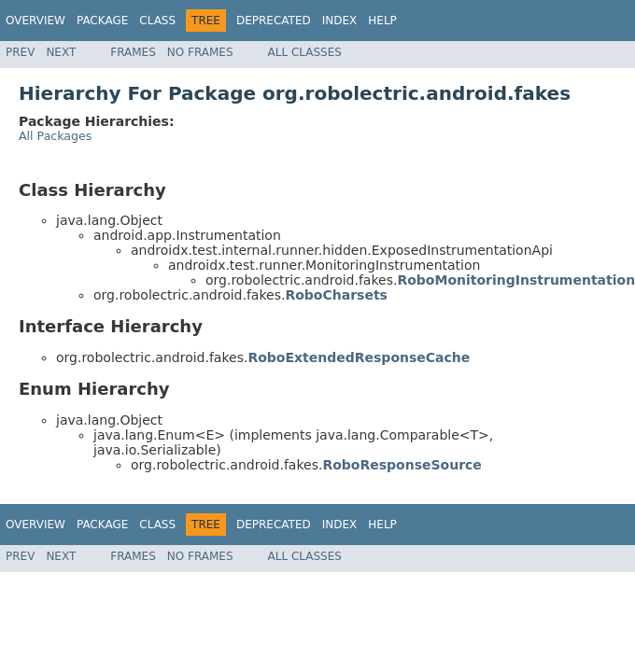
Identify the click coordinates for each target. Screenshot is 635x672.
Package (102, 21)
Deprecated (274, 21)
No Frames (200, 52)
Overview (35, 21)
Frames (133, 52)
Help (382, 21)
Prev (20, 52)
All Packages (55, 136)
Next (61, 52)
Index (340, 21)
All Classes (305, 52)
